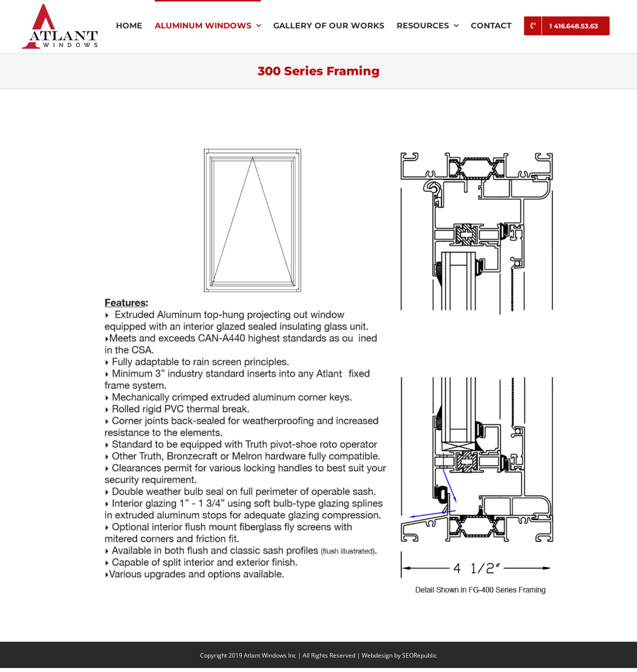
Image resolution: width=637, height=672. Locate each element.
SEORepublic (420, 655)
